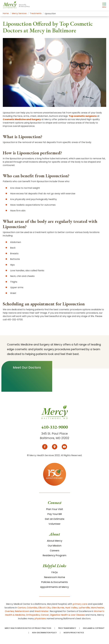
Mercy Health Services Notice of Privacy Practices (28, 628)
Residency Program (54, 555)
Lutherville (84, 608)
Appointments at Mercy (54, 587)
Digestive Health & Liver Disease (67, 615)
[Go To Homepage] (55, 415)
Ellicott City (44, 608)
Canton (22, 608)
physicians (40, 619)
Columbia (32, 608)
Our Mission (55, 546)
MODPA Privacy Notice (74, 633)
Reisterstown (22, 611)
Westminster (42, 611)
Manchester (98, 608)
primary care (80, 604)
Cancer (45, 615)
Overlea (9, 611)
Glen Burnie (58, 608)
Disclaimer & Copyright (94, 628)
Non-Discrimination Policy (44, 633)
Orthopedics (33, 615)
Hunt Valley (71, 608)
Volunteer (54, 524)
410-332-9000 (55, 427)
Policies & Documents (54, 582)
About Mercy (55, 541)
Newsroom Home (55, 577)
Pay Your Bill (55, 514)
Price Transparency (67, 628)
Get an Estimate (55, 519)
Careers (55, 551)
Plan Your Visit (55, 509)
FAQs (55, 572)
